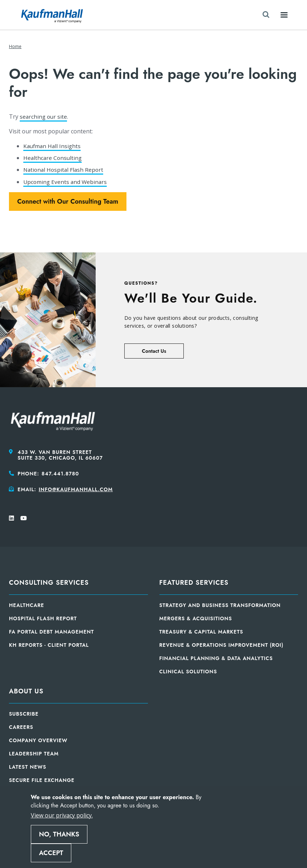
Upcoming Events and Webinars (66, 182)
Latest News (28, 767)
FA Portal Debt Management (51, 632)
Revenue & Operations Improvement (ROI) (222, 645)
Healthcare (27, 605)
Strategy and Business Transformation (220, 605)
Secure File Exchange (42, 780)
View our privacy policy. (62, 815)
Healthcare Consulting (53, 158)
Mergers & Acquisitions (196, 618)
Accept (51, 853)
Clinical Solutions (188, 672)
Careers (21, 727)
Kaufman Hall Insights (53, 146)
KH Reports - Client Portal (49, 645)
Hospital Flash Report (43, 618)
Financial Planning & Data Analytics (216, 658)
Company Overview (38, 740)
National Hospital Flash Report (65, 170)
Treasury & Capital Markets (201, 632)
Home (15, 46)
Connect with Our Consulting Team (68, 201)
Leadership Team (34, 754)
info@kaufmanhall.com (76, 489)
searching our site (44, 117)
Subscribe (24, 714)
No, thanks (59, 834)
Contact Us (154, 351)
